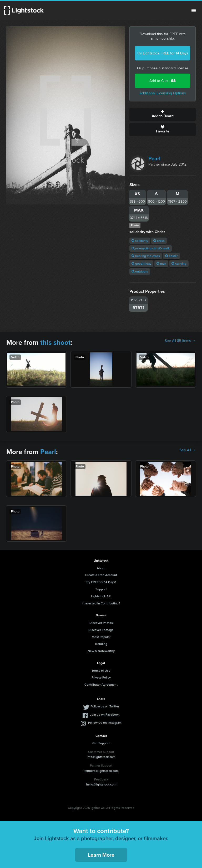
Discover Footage (101, 630)
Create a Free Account (101, 575)
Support (101, 589)
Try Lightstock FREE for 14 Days (163, 53)
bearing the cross (146, 256)
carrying (179, 264)
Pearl (154, 158)
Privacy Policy (101, 677)
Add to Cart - (163, 81)
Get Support (101, 743)
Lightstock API (101, 596)
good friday (141, 264)
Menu (194, 11)
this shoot (55, 342)
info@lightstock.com (101, 757)
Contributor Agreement (101, 685)
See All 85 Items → (180, 341)
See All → (188, 450)
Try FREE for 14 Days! (101, 582)
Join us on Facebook (105, 715)
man (161, 264)
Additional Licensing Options (163, 93)
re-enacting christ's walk (151, 248)
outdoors (140, 271)
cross (159, 241)
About (101, 568)
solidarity (140, 241)
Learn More (101, 855)
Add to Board (163, 114)
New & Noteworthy (101, 651)
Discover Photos (101, 623)
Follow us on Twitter (105, 706)
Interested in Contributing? (101, 603)
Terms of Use (101, 671)
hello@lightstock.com (101, 784)
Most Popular (101, 637)
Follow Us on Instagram (105, 723)
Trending (101, 644)
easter (171, 256)
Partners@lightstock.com (101, 771)
